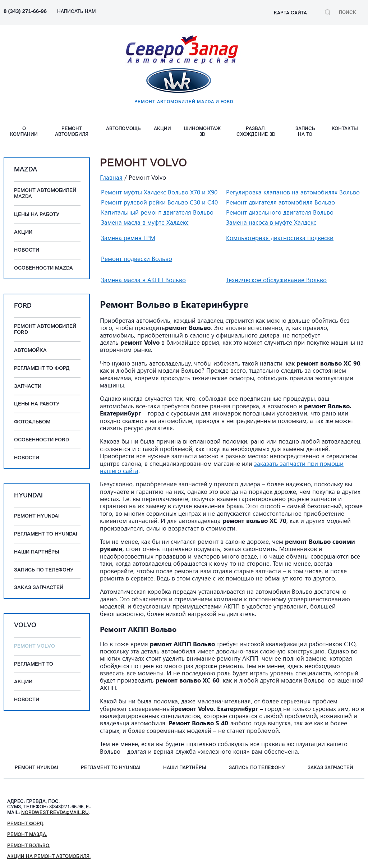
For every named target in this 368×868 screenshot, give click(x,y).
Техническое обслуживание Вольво (276, 280)
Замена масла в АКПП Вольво (143, 280)
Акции (162, 129)
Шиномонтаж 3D (202, 132)
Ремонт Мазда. (27, 835)
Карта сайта (290, 13)
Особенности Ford (42, 440)
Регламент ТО (34, 664)
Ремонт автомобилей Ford (45, 330)
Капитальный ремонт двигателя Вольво (157, 212)
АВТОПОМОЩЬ (123, 129)
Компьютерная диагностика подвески (280, 238)
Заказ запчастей (39, 588)
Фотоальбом (32, 422)
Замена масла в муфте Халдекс (145, 222)
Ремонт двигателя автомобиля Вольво (280, 202)
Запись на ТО (305, 132)
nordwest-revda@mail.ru (55, 813)
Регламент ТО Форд (42, 369)
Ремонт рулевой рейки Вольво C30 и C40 (159, 202)
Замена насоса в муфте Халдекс (271, 222)
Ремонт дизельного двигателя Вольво (280, 212)
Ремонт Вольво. (29, 846)
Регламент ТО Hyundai (46, 534)
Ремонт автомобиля (72, 132)
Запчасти (28, 387)
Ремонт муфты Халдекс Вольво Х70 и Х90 (159, 192)
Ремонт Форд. (26, 824)
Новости (27, 250)
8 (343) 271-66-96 (25, 11)
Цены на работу (37, 215)
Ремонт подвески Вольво (137, 259)
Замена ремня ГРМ (128, 238)
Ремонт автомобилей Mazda (45, 194)
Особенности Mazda (43, 268)
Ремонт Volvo (34, 646)
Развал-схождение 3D (256, 132)
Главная (111, 177)
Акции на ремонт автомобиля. (49, 857)
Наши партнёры (37, 552)
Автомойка (30, 351)
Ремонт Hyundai (37, 516)
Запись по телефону (44, 570)
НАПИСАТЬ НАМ (76, 12)
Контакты (345, 129)
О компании (24, 132)
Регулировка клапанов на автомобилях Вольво (293, 192)
